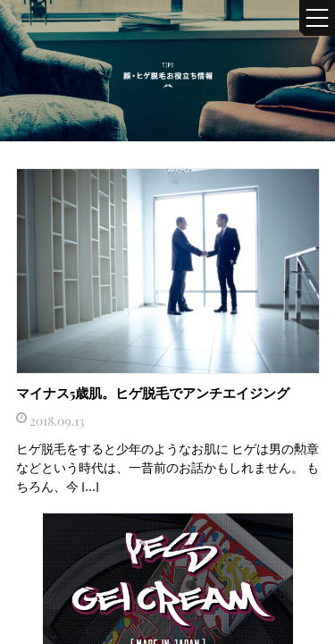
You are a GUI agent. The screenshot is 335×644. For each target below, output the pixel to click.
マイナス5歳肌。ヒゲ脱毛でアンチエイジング (153, 393)
